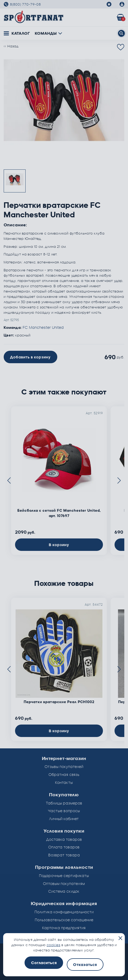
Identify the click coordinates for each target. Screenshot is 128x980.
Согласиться (44, 963)
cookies (54, 945)
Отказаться (85, 965)
